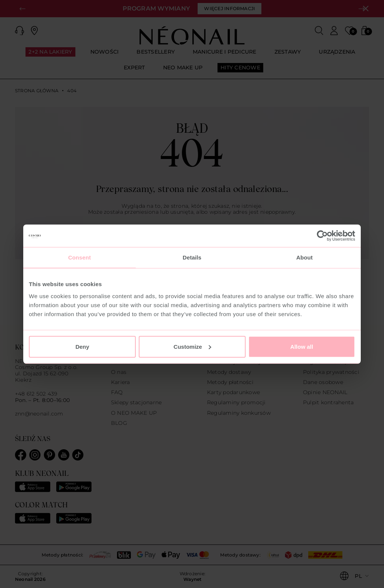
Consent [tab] (80, 257)
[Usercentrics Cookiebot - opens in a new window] (322, 236)
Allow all (302, 346)
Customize (192, 346)
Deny (82, 346)
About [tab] (304, 257)
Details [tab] (192, 257)
